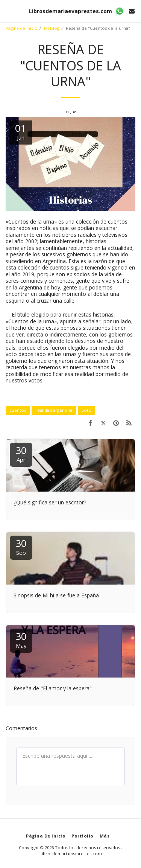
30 (21, 453)
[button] (8, 11)
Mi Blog (52, 28)
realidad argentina (54, 410)
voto (86, 410)
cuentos (18, 410)
